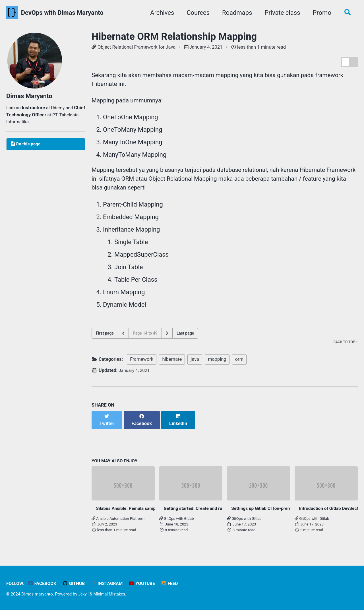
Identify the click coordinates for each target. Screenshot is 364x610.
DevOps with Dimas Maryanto (62, 13)
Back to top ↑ (345, 347)
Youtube (148, 583)
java (195, 365)
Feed (177, 583)
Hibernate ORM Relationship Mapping (174, 36)
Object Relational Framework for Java (134, 47)
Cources (196, 13)
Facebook (44, 583)
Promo (320, 13)
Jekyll (84, 594)
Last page (185, 338)
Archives (160, 13)
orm (239, 365)
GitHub (77, 583)
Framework (142, 365)
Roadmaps (235, 13)
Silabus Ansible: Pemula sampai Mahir (137, 509)
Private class (280, 13)
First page (105, 338)
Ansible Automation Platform (118, 519)
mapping (217, 365)
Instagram (112, 583)
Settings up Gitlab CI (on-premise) (267, 509)
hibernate (172, 365)
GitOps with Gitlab (177, 519)
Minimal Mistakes (111, 594)
